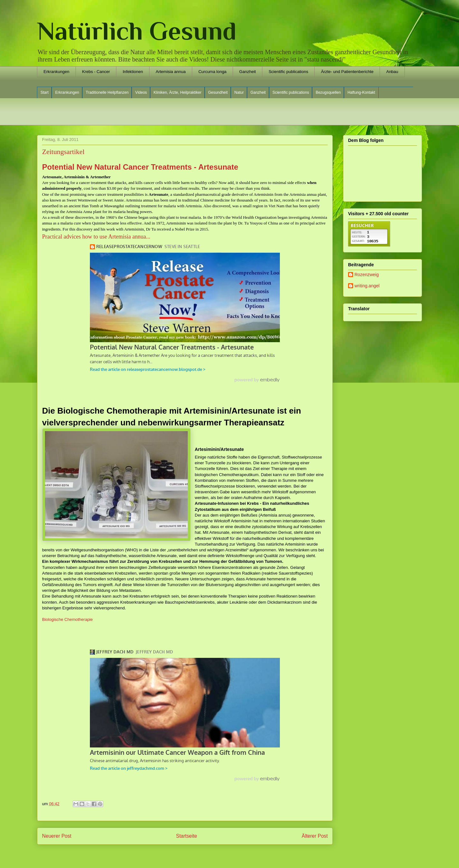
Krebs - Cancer (96, 72)
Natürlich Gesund (137, 31)
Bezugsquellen (328, 92)
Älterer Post (315, 836)
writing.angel (367, 286)
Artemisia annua (171, 72)
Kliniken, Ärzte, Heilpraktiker (178, 92)
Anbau (392, 72)
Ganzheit (248, 72)
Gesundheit (218, 92)
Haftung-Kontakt (361, 92)
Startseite (186, 836)
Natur (239, 92)
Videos (141, 92)
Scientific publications (288, 72)
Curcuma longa (212, 72)
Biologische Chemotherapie (67, 619)
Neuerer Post (57, 836)
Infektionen (133, 72)
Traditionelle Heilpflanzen (107, 92)
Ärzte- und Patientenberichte (347, 72)
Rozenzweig (367, 275)
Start (44, 92)
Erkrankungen (57, 72)
